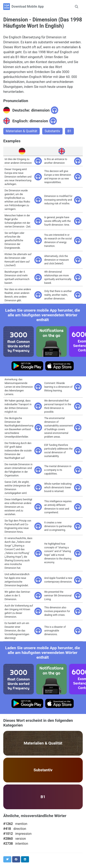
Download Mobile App (28, 6)
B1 (69, 131)
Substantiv (52, 131)
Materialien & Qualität (21, 131)
